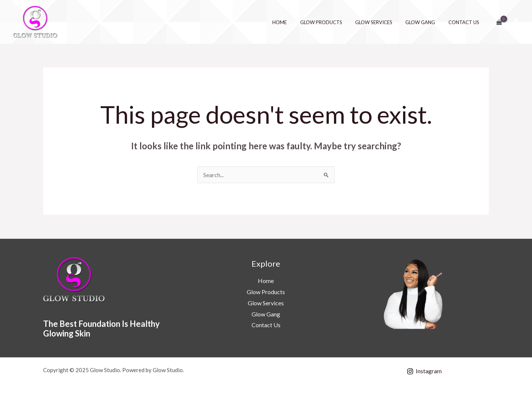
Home (295, 22)
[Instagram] (424, 371)
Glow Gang (425, 22)
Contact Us (465, 22)
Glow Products (333, 22)
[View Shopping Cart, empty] (499, 22)
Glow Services (382, 22)
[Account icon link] (516, 22)
